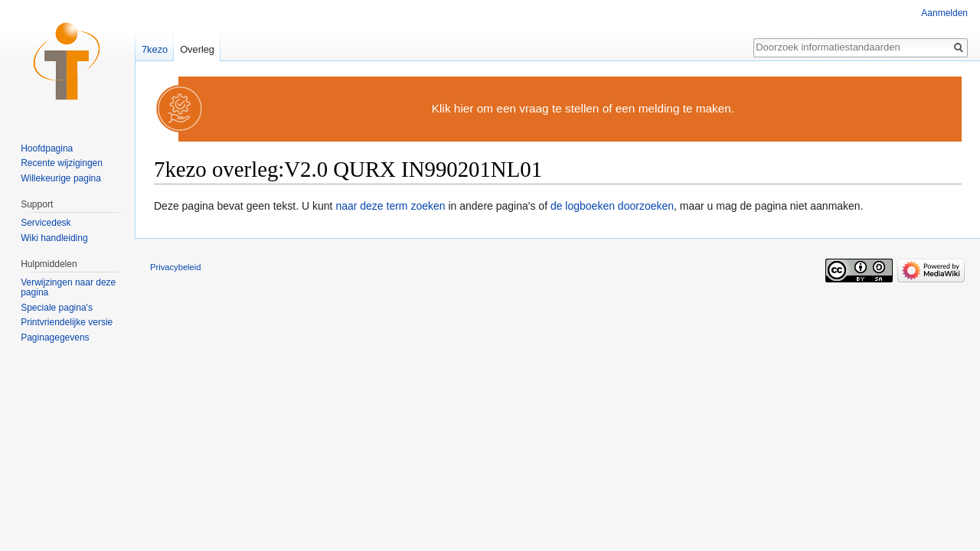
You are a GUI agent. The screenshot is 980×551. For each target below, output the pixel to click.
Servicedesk (46, 223)
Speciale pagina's (57, 308)
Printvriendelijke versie (67, 322)
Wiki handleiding (54, 238)
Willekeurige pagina (61, 178)
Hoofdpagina (47, 148)
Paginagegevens (55, 337)
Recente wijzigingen (62, 163)
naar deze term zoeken (390, 206)
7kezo (155, 49)
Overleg (197, 49)
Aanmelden (944, 13)
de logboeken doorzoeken (612, 206)
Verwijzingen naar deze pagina (68, 288)
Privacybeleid (176, 267)
